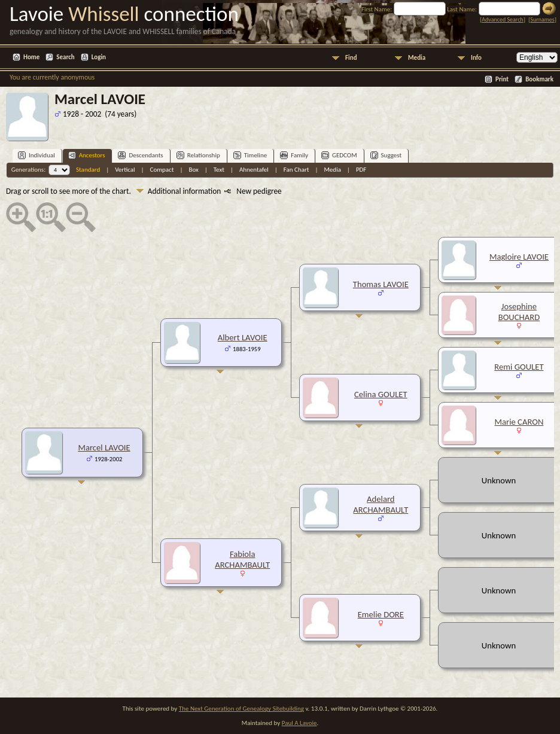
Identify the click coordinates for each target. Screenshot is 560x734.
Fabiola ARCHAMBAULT (242, 559)
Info (476, 58)
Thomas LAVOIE (381, 284)
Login (99, 57)
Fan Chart (296, 170)
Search (65, 57)
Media (417, 58)
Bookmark (539, 79)
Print (502, 79)
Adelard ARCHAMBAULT (381, 504)
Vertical (125, 170)
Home (31, 57)
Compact (162, 170)
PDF (361, 170)
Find (351, 58)
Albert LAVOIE (243, 337)
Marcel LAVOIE (104, 447)
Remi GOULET (519, 367)
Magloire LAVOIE (519, 257)
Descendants (140, 155)
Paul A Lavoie (299, 723)
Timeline (250, 155)
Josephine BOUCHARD (519, 312)
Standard (88, 170)
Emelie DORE (381, 614)
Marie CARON (519, 422)
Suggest (386, 155)
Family (294, 155)
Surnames (542, 19)
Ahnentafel (254, 170)
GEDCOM (339, 155)
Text (219, 170)
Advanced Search (502, 19)
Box (193, 170)
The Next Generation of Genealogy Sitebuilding (241, 709)
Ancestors (87, 155)
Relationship (198, 155)
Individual (36, 155)
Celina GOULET (381, 394)
